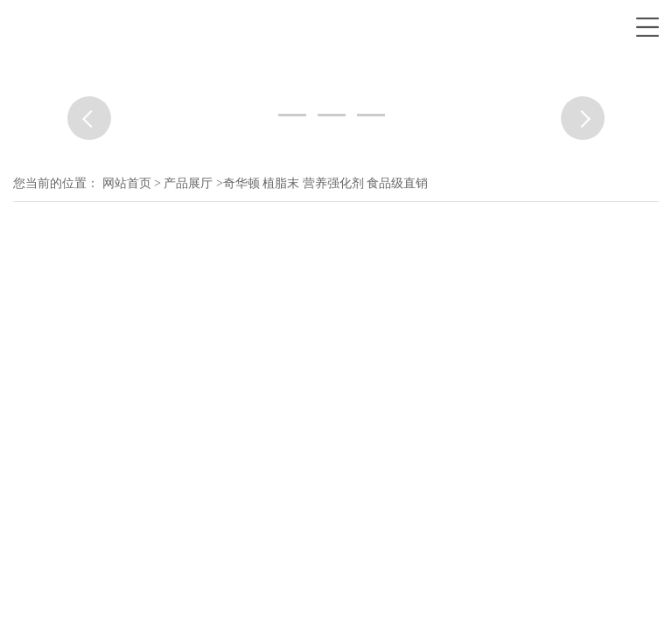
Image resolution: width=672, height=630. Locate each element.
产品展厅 (188, 183)
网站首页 (127, 183)
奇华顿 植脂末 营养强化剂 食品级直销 (326, 183)
